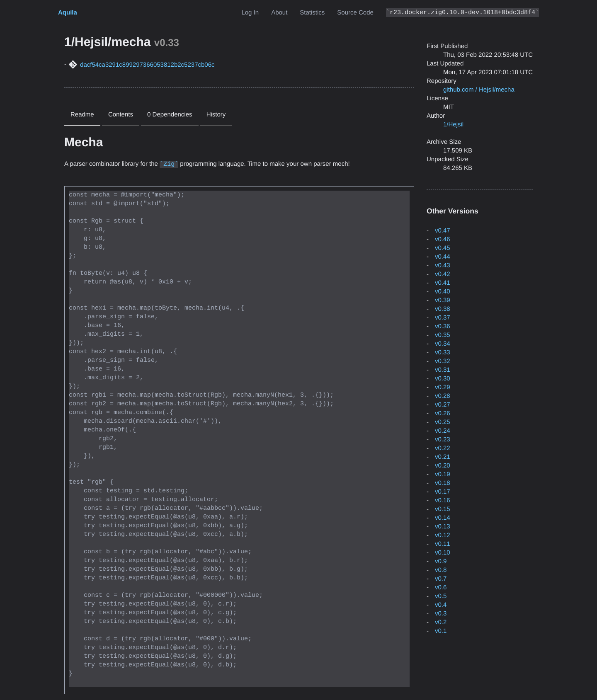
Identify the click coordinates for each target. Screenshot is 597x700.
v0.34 (443, 344)
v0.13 (443, 527)
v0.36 (443, 326)
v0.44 (443, 257)
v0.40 (443, 292)
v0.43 (443, 265)
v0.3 (441, 614)
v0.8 (441, 570)
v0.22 (443, 448)
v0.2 (441, 622)
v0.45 (443, 248)
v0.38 (443, 309)
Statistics (312, 13)
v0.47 (443, 231)
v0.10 (443, 553)
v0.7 (441, 579)
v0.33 (443, 352)
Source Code (355, 13)
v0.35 (443, 335)
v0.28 (443, 396)
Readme (82, 115)
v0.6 (441, 587)
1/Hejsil (453, 125)
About (279, 13)
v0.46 (443, 239)
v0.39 (443, 300)
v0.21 (443, 457)
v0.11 (443, 544)
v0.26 (443, 413)
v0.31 (443, 370)
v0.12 (443, 535)
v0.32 (443, 361)
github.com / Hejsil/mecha (479, 90)
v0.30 (443, 379)
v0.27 (443, 405)
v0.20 (443, 466)
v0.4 (441, 605)
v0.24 (443, 431)
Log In (250, 13)
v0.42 (443, 274)
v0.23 (443, 440)
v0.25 (443, 422)
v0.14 (443, 518)
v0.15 (443, 509)
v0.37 (443, 318)
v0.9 (441, 561)
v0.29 (443, 387)
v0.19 (443, 474)
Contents (121, 115)
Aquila (68, 13)
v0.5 (441, 596)
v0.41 (443, 283)
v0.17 (443, 492)
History (216, 115)
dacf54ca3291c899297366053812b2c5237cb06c (147, 65)
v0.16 (443, 500)
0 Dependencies (170, 115)
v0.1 (441, 631)
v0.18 (443, 483)
